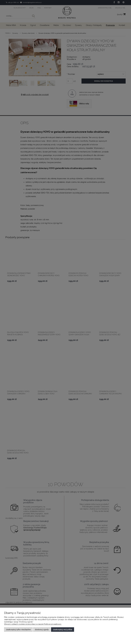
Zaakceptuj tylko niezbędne (18, 629)
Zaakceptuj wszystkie (63, 629)
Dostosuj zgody (42, 629)
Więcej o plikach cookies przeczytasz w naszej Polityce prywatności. (33, 624)
